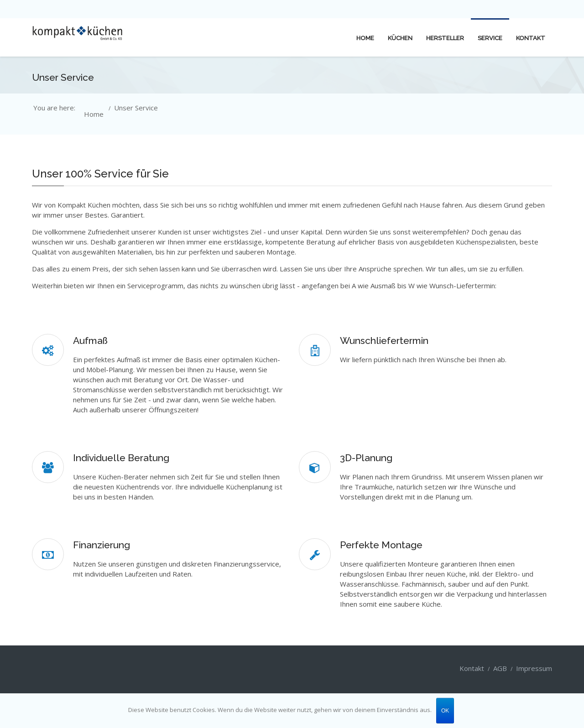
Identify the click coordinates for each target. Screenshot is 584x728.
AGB (500, 668)
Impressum (534, 668)
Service (490, 38)
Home (365, 38)
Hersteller (445, 38)
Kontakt (531, 38)
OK (445, 711)
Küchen (400, 38)
